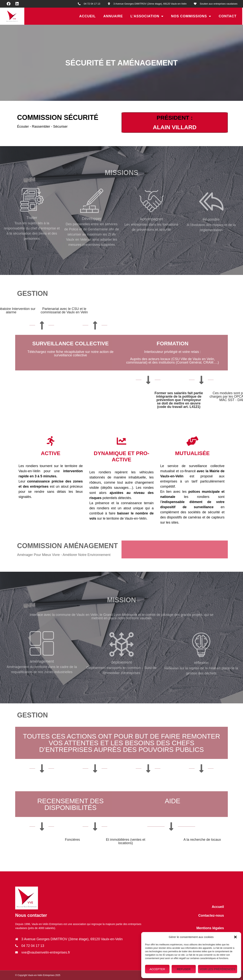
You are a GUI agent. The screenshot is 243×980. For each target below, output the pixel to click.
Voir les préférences (218, 969)
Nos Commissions (191, 16)
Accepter (157, 969)
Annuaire (113, 16)
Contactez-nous (211, 916)
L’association (147, 16)
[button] (235, 937)
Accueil (87, 16)
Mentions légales (210, 928)
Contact (228, 16)
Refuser (184, 969)
